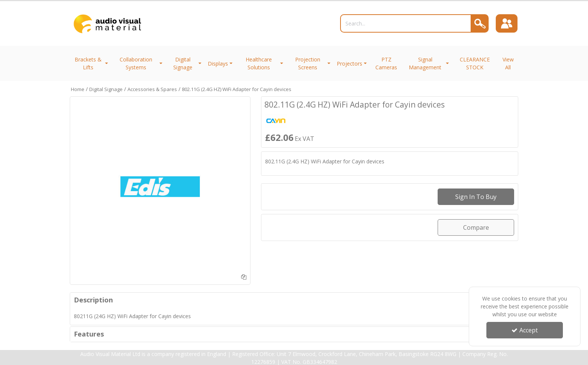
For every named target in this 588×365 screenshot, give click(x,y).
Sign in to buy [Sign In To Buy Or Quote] (476, 197)
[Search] (405, 23)
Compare (476, 227)
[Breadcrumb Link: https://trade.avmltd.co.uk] (78, 89)
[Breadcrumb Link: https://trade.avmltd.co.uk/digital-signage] (106, 89)
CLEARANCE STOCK (475, 63)
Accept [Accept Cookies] (525, 330)
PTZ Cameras (386, 63)
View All (508, 63)
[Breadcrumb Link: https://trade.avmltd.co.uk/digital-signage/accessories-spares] (152, 89)
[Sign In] (507, 24)
